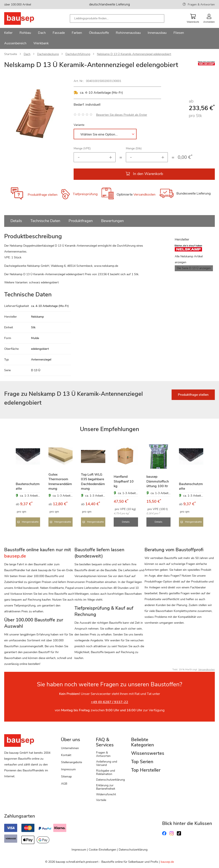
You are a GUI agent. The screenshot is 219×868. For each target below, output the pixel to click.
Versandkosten (144, 195)
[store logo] (26, 18)
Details (16, 221)
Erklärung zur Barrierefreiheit (106, 787)
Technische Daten (45, 221)
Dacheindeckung (48, 54)
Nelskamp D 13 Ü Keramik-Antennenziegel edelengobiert (134, 54)
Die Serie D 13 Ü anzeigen (194, 268)
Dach (27, 54)
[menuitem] (8, 33)
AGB (64, 783)
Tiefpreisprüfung (85, 194)
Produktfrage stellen (43, 195)
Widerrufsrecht (106, 794)
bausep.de (167, 862)
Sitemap (66, 776)
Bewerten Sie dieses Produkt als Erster (122, 115)
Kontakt (66, 755)
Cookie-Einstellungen (102, 849)
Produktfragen (81, 221)
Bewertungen (112, 221)
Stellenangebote (72, 762)
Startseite (11, 54)
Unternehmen (70, 748)
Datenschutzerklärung (110, 779)
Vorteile (101, 800)
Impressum (68, 769)
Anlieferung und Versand (107, 763)
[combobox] (117, 18)
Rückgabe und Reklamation (106, 772)
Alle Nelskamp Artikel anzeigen (189, 259)
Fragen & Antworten (201, 5)
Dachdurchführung (78, 54)
